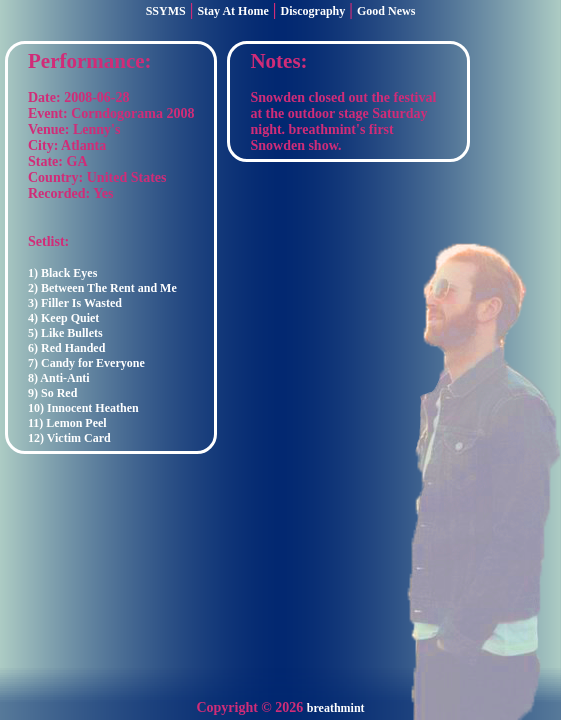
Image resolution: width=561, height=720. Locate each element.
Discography (313, 11)
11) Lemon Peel (67, 423)
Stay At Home (232, 11)
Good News (386, 11)
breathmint (336, 708)
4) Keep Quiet (63, 318)
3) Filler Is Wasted (75, 303)
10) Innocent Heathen (83, 408)
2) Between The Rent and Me (102, 288)
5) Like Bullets (65, 333)
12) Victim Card (69, 438)
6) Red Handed (66, 348)
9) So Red (52, 393)
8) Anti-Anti (59, 378)
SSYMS (166, 11)
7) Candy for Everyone (86, 363)
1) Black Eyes (62, 273)
